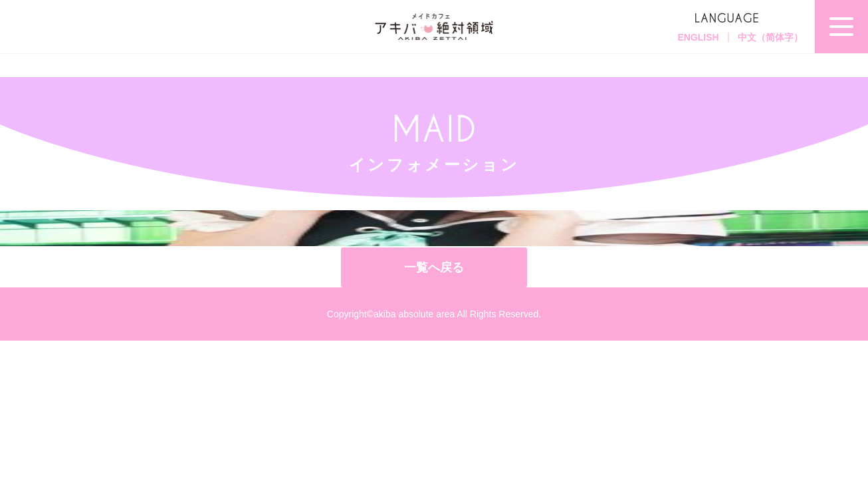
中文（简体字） (770, 37)
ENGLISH (698, 37)
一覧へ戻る (434, 267)
